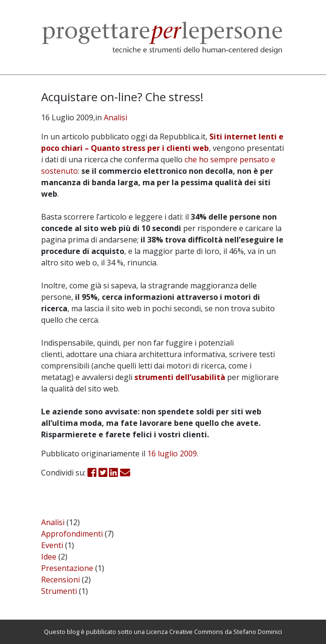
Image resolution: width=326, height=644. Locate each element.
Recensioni (60, 580)
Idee (49, 557)
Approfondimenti (72, 534)
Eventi (52, 545)
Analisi (115, 117)
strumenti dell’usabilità (180, 377)
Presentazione (67, 568)
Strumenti (59, 591)
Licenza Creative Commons (185, 632)
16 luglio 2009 (172, 454)
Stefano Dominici (258, 632)
